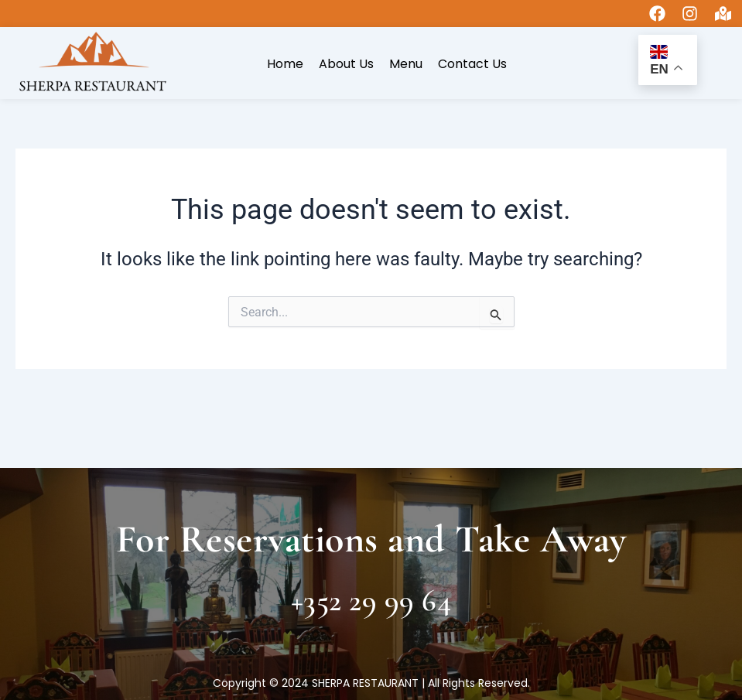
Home (285, 64)
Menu (406, 64)
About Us (346, 64)
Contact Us (472, 64)
